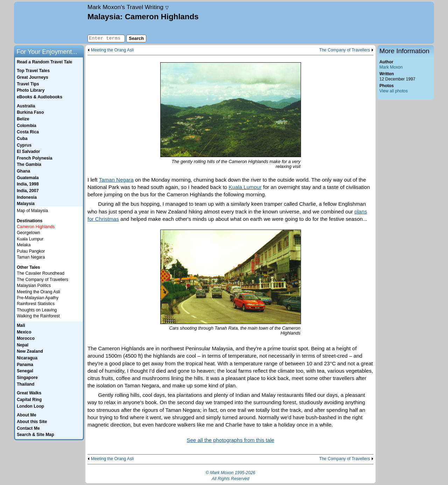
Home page (50, 23)
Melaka (24, 245)
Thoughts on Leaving (37, 310)
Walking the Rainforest (38, 316)
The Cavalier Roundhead (41, 273)
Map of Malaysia (32, 211)
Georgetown (29, 233)
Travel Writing (128, 7)
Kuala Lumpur (245, 187)
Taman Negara (116, 180)
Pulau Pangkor (31, 251)
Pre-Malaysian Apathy (38, 298)
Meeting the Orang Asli (112, 50)
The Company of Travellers (345, 50)
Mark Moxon (391, 67)
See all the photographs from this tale (230, 440)
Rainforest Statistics (36, 304)
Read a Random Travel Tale (44, 62)
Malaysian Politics (34, 286)
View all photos (394, 91)
